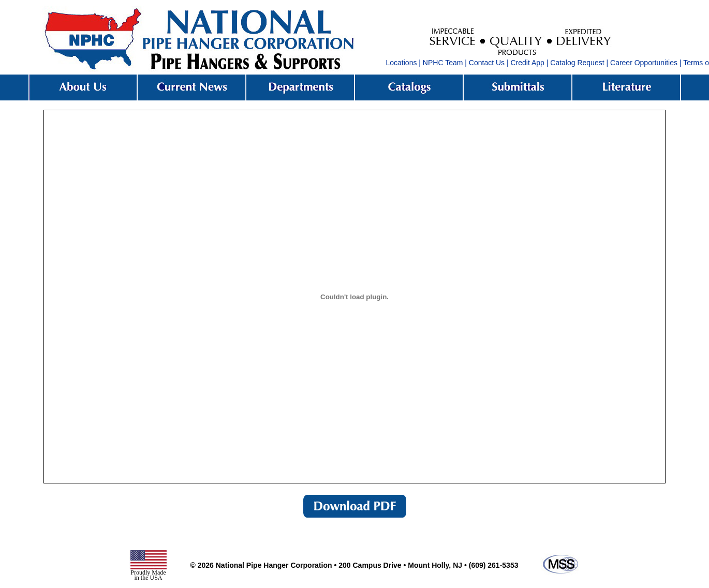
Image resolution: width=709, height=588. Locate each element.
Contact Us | (489, 63)
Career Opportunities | (646, 63)
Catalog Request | (579, 63)
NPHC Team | (445, 63)
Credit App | (530, 63)
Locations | (403, 63)
